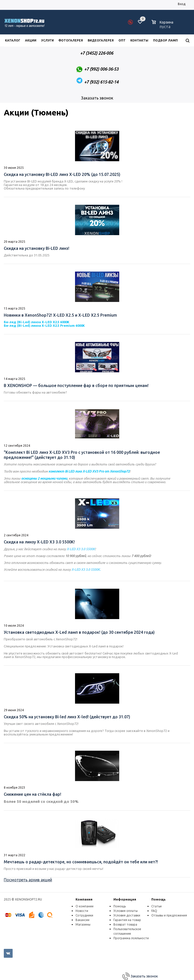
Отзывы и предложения (169, 915)
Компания (84, 899)
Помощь (159, 899)
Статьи (156, 906)
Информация (125, 899)
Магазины (83, 924)
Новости (82, 911)
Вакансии (82, 920)
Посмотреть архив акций (28, 880)
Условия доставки (127, 915)
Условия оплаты (126, 911)
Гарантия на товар (127, 920)
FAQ (154, 911)
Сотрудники (84, 915)
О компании (84, 906)
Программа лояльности (131, 938)
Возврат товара (125, 924)
